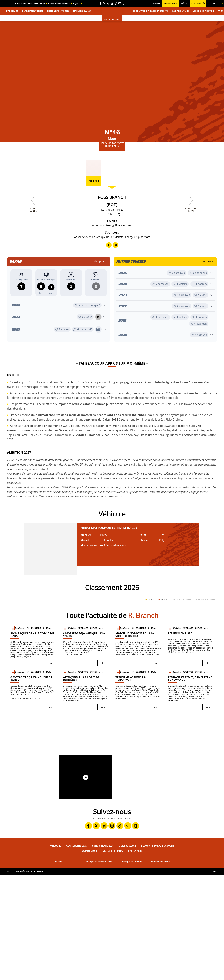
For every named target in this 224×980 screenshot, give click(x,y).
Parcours (55, 951)
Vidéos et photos (203, 11)
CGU (74, 967)
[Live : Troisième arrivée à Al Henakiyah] (138, 795)
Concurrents (171, 4)
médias (184, 4)
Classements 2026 (33, 11)
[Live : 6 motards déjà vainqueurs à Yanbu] (86, 751)
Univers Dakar (127, 951)
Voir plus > (100, 261)
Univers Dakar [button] (82, 11)
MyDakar (156, 4)
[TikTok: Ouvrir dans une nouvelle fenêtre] (116, 3)
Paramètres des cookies (29, 977)
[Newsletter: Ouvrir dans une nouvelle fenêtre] (120, 3)
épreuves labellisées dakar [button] (31, 4)
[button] (215, 4)
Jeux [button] (78, 4)
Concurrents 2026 (58, 11)
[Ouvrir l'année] (59, 305)
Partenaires (135, 956)
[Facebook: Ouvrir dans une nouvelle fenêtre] (100, 3)
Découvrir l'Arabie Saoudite (150, 11)
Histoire (58, 967)
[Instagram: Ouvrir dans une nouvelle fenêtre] (112, 3)
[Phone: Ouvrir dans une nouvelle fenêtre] (124, 3)
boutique (198, 4)
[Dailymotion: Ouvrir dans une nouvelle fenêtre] (108, 3)
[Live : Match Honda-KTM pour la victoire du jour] (138, 751)
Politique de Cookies (132, 967)
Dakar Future (180, 11)
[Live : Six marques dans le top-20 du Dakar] (33, 751)
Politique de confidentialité (99, 967)
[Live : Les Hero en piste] (191, 751)
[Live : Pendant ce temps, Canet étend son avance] (191, 795)
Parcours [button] (12, 11)
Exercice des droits (160, 967)
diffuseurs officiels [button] (60, 4)
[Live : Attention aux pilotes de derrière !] (86, 795)
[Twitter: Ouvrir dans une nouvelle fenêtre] (104, 3)
